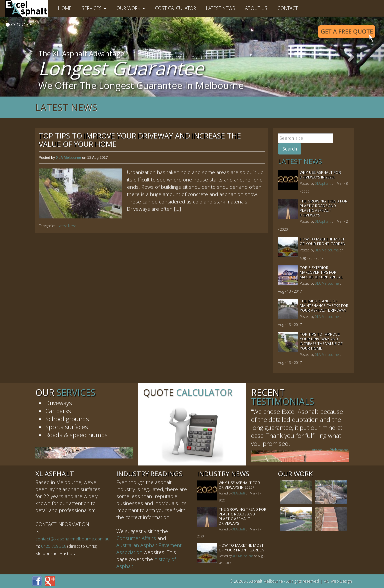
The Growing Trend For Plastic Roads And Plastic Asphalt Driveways (323, 208)
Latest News (220, 8)
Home (65, 8)
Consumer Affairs (136, 538)
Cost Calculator (175, 8)
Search (290, 149)
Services (94, 8)
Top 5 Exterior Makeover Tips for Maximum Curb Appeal (321, 272)
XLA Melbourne (68, 157)
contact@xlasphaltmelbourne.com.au (72, 539)
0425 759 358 (54, 546)
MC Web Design (338, 581)
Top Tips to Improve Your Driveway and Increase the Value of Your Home (140, 140)
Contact (287, 8)
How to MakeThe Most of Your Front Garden (322, 241)
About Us (256, 8)
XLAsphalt (323, 183)
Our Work (131, 8)
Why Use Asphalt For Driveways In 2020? (320, 175)
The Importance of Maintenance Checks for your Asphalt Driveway (324, 305)
